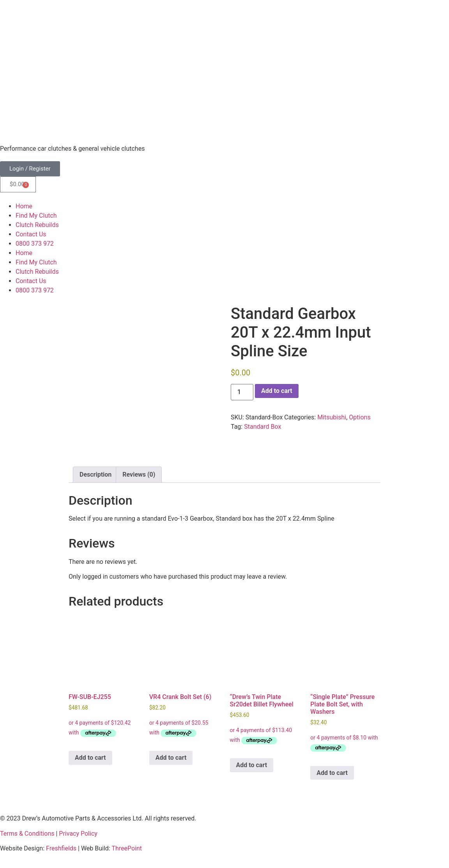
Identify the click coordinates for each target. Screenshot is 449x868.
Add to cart (277, 391)
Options (360, 417)
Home (24, 206)
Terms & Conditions (27, 834)
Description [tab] (95, 474)
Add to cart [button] (90, 758)
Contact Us (31, 234)
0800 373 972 (35, 244)
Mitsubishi (332, 417)
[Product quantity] (242, 392)
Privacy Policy (78, 834)
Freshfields (61, 848)
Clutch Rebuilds (37, 225)
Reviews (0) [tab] (139, 474)
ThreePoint (127, 848)
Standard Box (263, 427)
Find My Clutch (36, 216)
